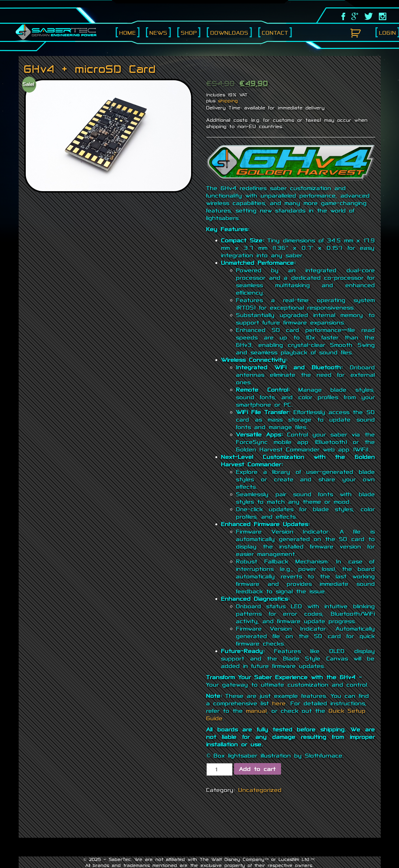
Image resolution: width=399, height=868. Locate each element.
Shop (189, 33)
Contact (275, 33)
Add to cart (258, 769)
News (159, 33)
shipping (228, 101)
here (279, 703)
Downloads (230, 33)
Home (128, 33)
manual (257, 711)
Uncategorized (260, 790)
